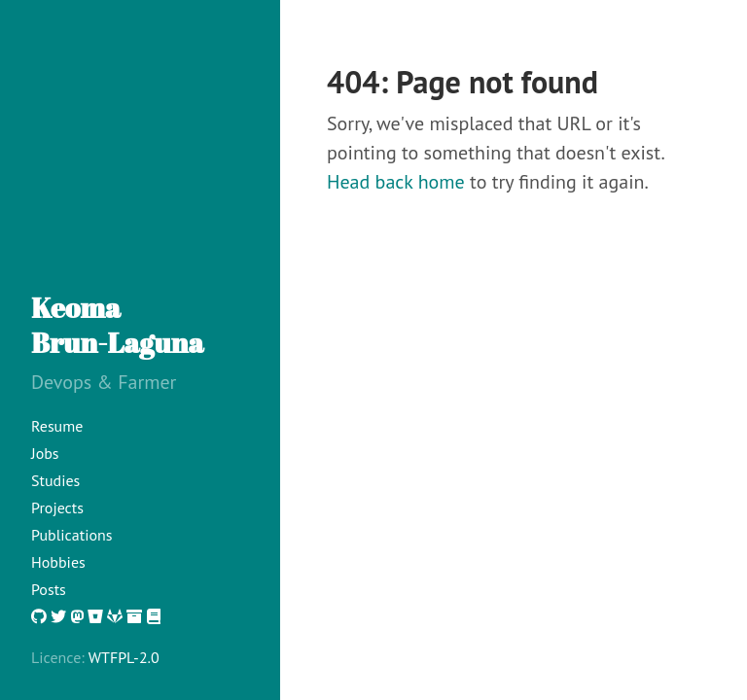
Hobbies (58, 562)
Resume (57, 426)
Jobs (45, 453)
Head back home (396, 182)
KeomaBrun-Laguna (117, 325)
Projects (57, 507)
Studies (55, 480)
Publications (72, 535)
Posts (49, 589)
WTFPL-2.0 (124, 657)
